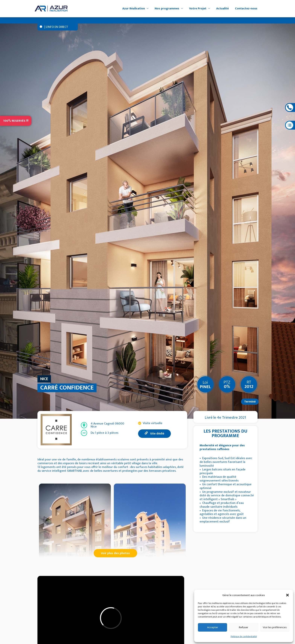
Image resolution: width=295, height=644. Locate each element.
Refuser (244, 627)
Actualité (222, 8)
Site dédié (154, 434)
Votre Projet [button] (198, 8)
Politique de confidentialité (244, 636)
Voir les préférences (275, 627)
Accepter (213, 627)
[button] (287, 595)
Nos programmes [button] (167, 8)
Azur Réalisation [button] (134, 8)
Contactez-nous (246, 8)
